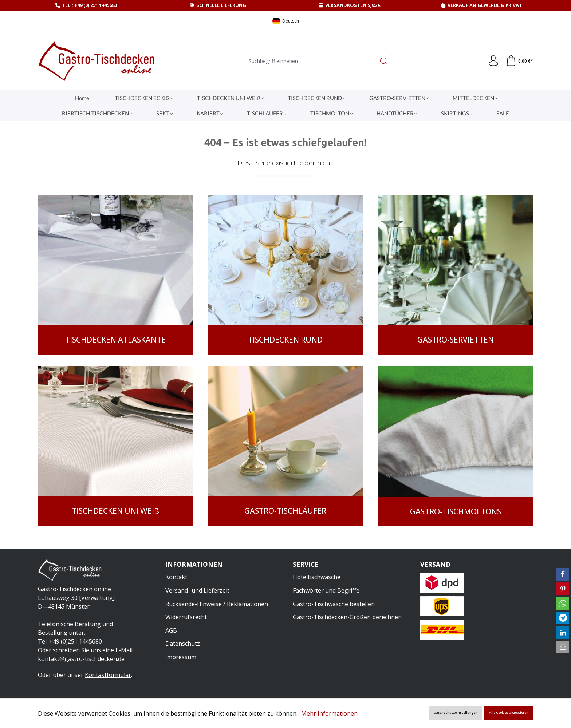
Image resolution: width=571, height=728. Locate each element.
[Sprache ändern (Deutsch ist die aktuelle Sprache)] (286, 21)
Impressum (181, 656)
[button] (563, 574)
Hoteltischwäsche (317, 577)
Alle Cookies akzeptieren (509, 713)
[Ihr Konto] (493, 61)
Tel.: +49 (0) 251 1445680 (89, 5)
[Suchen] (384, 61)
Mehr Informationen (329, 713)
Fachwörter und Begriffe (326, 590)
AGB (171, 630)
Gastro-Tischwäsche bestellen (334, 603)
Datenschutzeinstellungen (456, 713)
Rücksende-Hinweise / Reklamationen (217, 603)
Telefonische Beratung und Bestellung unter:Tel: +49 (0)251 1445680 (75, 633)
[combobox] (311, 61)
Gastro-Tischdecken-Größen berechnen (347, 617)
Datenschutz (183, 643)
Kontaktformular (108, 675)
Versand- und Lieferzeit (197, 590)
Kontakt (176, 577)
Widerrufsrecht (186, 617)
